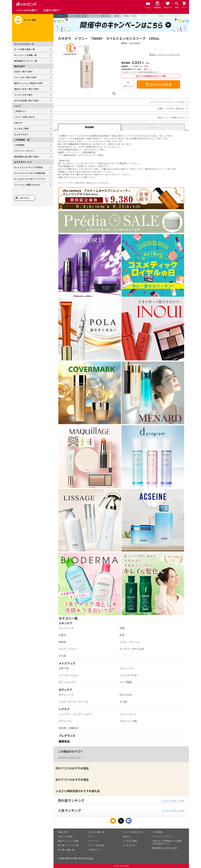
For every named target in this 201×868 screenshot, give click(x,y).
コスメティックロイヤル (69, 757)
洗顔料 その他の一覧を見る (171, 109)
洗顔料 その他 (130, 16)
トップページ (60, 16)
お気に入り (128, 86)
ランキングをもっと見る (173, 800)
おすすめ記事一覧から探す (27, 101)
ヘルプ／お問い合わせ (24, 117)
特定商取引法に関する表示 (27, 157)
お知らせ (18, 123)
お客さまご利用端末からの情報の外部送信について (167, 842)
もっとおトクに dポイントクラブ (30, 179)
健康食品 (64, 741)
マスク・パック (67, 649)
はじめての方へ (21, 134)
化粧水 (62, 635)
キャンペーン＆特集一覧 (25, 55)
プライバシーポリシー (24, 151)
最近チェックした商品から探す (29, 83)
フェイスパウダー (129, 675)
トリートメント (128, 714)
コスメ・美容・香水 (78, 16)
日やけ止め (126, 695)
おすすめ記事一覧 (96, 832)
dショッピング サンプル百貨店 (28, 167)
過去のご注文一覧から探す (27, 89)
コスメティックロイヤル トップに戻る (167, 102)
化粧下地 (64, 668)
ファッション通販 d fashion (27, 185)
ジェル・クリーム (129, 642)
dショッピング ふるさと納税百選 (30, 173)
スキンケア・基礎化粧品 (100, 16)
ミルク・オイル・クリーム (73, 702)
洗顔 (122, 628)
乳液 (122, 635)
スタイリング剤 (128, 721)
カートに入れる (158, 84)
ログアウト (25, 198)
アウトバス (65, 721)
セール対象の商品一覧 (24, 49)
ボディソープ (66, 695)
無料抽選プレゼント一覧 (26, 61)
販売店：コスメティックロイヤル (165, 55)
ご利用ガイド (20, 111)
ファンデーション (69, 675)
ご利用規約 (19, 145)
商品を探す (63, 832)
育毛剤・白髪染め (69, 728)
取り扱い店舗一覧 (66, 850)
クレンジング (66, 628)
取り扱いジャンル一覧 (68, 845)
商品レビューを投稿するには (171, 117)
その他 (62, 656)
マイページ (93, 841)
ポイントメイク (67, 682)
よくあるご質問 (21, 129)
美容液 (62, 642)
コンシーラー (127, 668)
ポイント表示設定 (96, 845)
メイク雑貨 (126, 682)
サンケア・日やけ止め (132, 649)
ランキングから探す (23, 95)
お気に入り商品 (65, 836)
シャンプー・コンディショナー (76, 714)
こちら (90, 858)
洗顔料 (117, 16)
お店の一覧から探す (23, 71)
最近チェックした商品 (68, 841)
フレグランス (67, 736)
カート (91, 836)
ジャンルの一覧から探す (25, 77)
